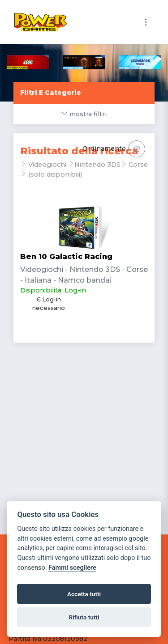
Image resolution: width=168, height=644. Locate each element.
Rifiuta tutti (84, 617)
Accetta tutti (84, 594)
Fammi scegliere (72, 568)
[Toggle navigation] (146, 22)
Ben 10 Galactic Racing (66, 256)
